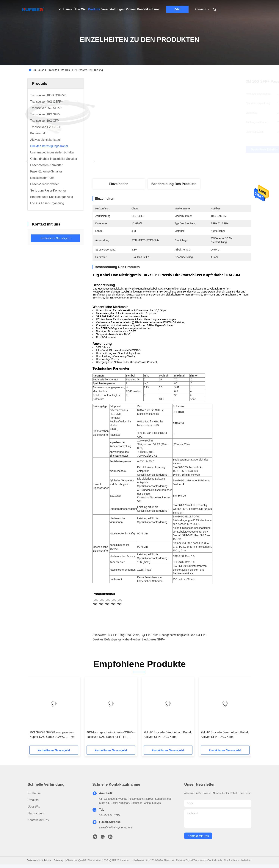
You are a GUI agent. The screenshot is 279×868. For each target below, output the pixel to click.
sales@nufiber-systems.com (115, 827)
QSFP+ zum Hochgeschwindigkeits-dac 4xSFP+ (174, 635)
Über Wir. (80, 9)
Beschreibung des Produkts (174, 184)
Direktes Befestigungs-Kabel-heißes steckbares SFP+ (129, 639)
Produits (94, 9)
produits (33, 800)
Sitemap (59, 860)
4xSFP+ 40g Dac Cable (124, 635)
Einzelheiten (119, 184)
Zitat (177, 9)
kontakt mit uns (198, 836)
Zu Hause (66, 9)
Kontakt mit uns (148, 9)
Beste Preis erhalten (193, 149)
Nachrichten (36, 813)
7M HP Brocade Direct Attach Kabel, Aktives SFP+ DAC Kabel (168, 735)
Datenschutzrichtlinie (39, 860)
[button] (44, 713)
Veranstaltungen (113, 9)
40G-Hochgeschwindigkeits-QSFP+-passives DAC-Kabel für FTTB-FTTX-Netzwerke (110, 735)
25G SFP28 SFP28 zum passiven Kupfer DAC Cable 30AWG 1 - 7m (52, 735)
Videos (131, 9)
